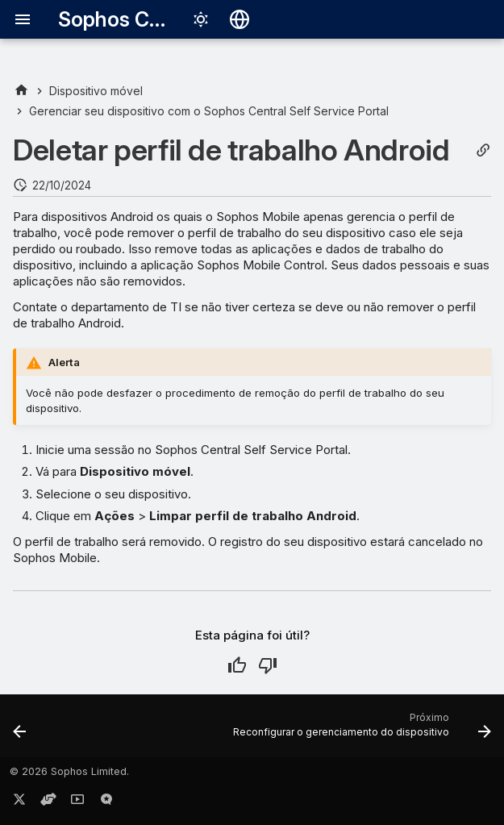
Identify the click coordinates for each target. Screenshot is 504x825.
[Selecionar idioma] (240, 19)
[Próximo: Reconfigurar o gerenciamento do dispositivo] (360, 731)
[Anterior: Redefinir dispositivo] (20, 731)
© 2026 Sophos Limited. (69, 771)
